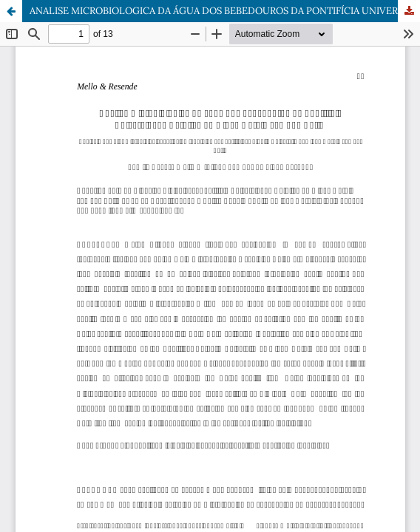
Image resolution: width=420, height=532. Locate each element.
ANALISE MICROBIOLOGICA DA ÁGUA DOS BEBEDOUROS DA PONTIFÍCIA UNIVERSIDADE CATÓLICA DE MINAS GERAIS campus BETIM (225, 11)
